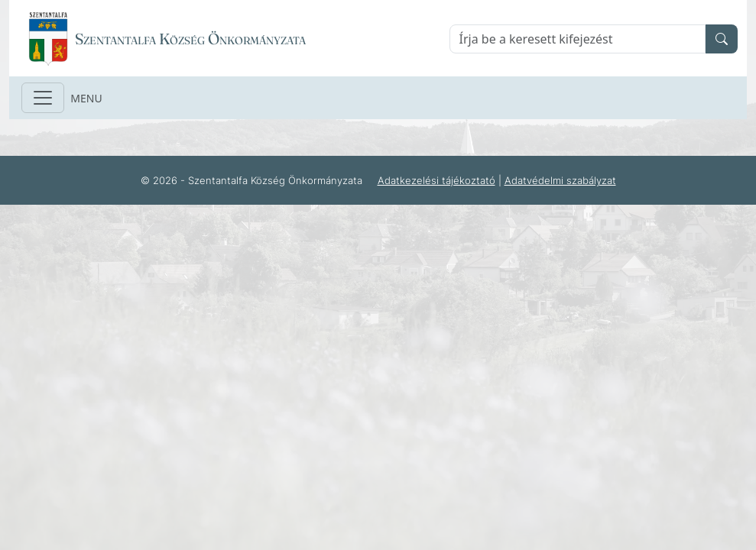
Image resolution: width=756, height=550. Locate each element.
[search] (722, 39)
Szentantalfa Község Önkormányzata (190, 39)
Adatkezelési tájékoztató (436, 180)
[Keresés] (578, 39)
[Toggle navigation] (43, 98)
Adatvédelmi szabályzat (560, 180)
